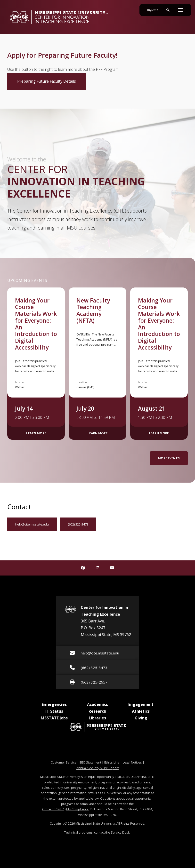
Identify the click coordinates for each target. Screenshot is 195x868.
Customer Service (64, 762)
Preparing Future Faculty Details (52, 81)
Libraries (97, 718)
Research (97, 711)
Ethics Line (112, 762)
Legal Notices (132, 762)
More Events (169, 458)
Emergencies (54, 704)
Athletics (141, 711)
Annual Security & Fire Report (97, 768)
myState (154, 8)
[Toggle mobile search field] (168, 10)
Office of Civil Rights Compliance (65, 809)
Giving (141, 718)
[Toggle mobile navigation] (181, 10)
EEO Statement (90, 762)
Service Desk (120, 832)
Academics (97, 704)
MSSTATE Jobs (54, 718)
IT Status (54, 711)
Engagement (141, 704)
